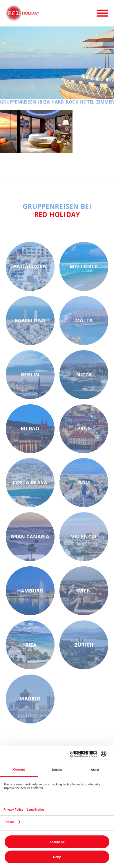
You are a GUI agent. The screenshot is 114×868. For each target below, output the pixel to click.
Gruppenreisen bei (57, 210)
